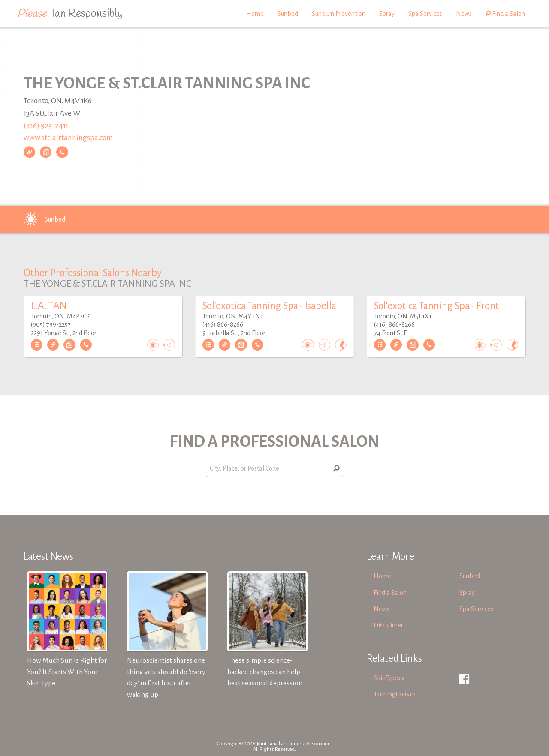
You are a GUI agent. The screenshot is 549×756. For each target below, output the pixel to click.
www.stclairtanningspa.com (68, 138)
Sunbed (288, 14)
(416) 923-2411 (46, 126)
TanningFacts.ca (395, 694)
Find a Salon (505, 14)
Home (255, 14)
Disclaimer (388, 625)
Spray (387, 14)
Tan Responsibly (70, 14)
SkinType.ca (389, 678)
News (464, 14)
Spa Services (425, 14)
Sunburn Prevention (339, 14)
